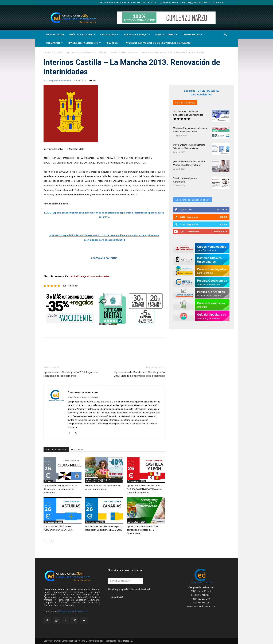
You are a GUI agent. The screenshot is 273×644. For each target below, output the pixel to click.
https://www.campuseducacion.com (83, 397)
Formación (54, 43)
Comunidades (193, 34)
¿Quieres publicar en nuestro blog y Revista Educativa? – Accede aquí (192, 2)
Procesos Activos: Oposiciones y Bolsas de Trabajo (158, 43)
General (48, 481)
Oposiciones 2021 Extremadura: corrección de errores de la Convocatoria (143, 530)
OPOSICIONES (110, 34)
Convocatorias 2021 (136, 522)
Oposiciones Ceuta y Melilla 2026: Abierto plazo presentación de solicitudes (60, 489)
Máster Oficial (55, 34)
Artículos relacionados (56, 449)
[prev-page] (46, 540)
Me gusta (222, 210)
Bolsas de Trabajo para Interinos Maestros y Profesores (80, 52)
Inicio (46, 52)
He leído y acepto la (129, 589)
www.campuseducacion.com (201, 606)
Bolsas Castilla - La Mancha (124, 52)
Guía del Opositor (82, 34)
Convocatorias (166, 34)
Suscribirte (221, 232)
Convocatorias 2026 (136, 481)
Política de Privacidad (139, 589)
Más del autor (78, 449)
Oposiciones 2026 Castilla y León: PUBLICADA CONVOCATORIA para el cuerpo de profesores (145, 489)
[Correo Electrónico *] (126, 581)
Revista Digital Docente (84, 43)
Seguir (223, 217)
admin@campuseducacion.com (73, 611)
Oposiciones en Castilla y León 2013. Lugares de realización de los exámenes (71, 374)
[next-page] (51, 540)
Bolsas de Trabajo (137, 34)
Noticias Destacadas (185, 103)
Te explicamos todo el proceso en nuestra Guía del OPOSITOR (127, 2)
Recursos (113, 43)
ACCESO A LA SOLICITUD (104, 258)
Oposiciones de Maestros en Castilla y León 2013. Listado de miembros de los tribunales (139, 374)
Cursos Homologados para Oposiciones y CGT (98, 480)
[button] (225, 35)
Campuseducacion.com (60, 80)
